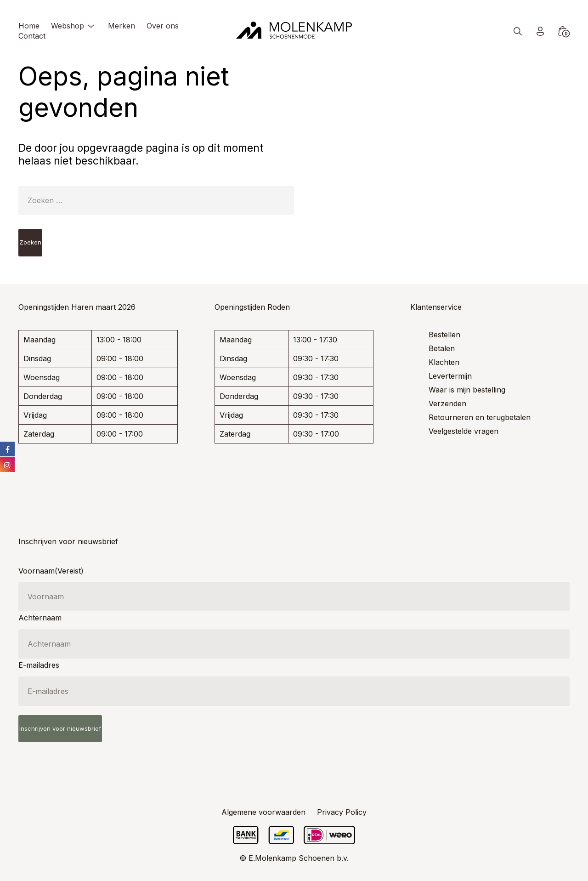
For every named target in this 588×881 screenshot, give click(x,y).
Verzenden (447, 404)
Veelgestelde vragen (464, 431)
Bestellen (444, 335)
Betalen (442, 348)
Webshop (68, 26)
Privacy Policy (342, 812)
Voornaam (51, 571)
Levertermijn (450, 376)
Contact (32, 36)
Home (29, 26)
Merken (122, 26)
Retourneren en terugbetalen (480, 417)
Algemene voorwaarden (263, 812)
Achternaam (40, 618)
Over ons (163, 26)
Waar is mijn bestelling (467, 390)
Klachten (444, 362)
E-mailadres (39, 665)
